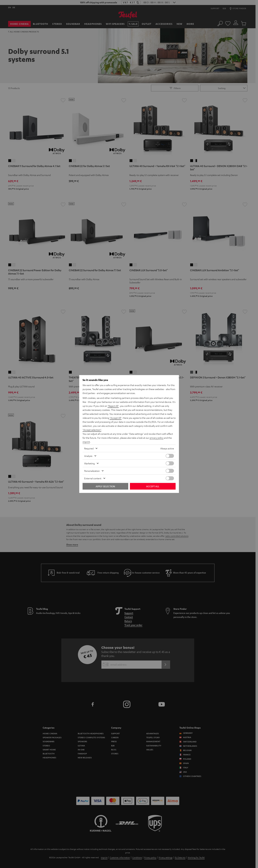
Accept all (153, 486)
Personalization (92, 471)
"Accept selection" (92, 430)
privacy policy (157, 438)
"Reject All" (113, 406)
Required (89, 448)
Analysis (88, 456)
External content (93, 478)
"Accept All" (116, 418)
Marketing (89, 463)
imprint (86, 442)
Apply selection (105, 486)
